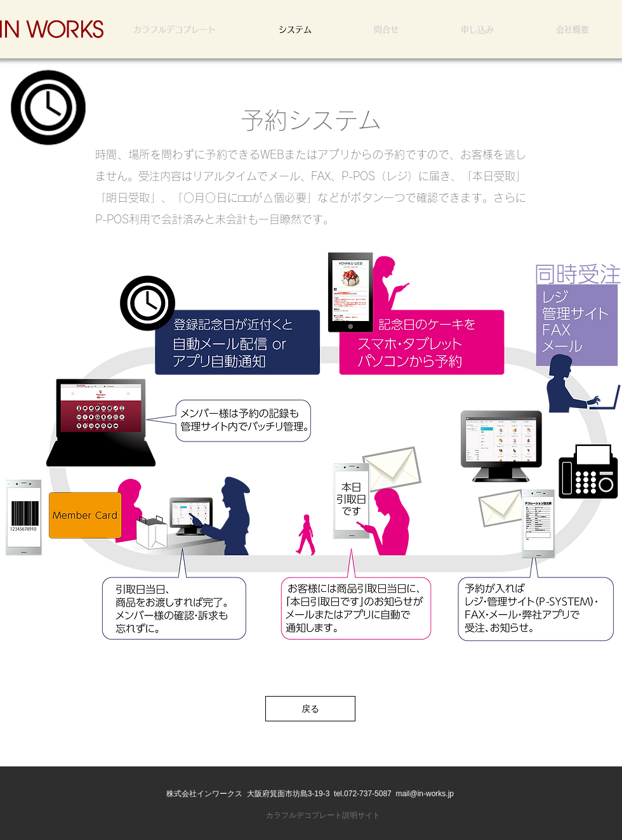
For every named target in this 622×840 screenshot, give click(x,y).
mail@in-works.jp (425, 794)
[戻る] (310, 709)
